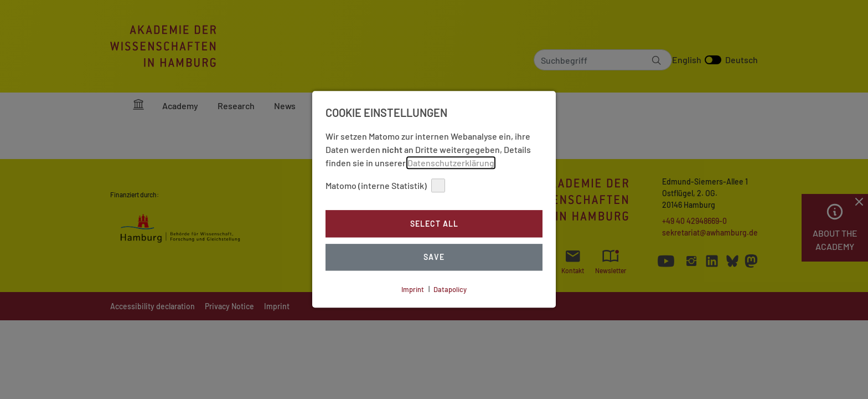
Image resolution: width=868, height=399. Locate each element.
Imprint (413, 289)
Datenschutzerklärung (451, 163)
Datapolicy (450, 289)
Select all (434, 224)
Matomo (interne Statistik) (385, 185)
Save (434, 257)
